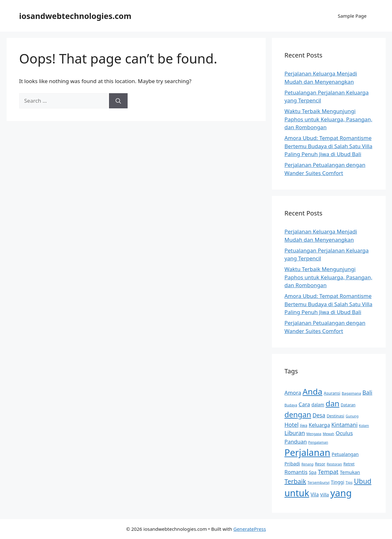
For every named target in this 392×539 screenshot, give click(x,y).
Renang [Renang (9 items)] (307, 464)
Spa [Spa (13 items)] (313, 472)
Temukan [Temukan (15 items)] (350, 472)
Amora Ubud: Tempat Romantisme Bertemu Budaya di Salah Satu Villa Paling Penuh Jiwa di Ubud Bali (329, 146)
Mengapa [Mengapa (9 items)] (314, 434)
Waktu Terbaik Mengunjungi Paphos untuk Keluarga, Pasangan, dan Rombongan (329, 119)
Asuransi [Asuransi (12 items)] (332, 393)
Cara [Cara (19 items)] (304, 404)
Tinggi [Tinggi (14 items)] (338, 482)
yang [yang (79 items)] (341, 493)
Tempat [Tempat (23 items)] (328, 472)
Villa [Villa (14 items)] (325, 495)
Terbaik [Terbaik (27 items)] (296, 481)
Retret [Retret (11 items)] (349, 464)
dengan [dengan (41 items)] (298, 415)
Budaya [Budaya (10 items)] (291, 405)
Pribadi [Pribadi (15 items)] (292, 463)
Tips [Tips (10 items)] (349, 482)
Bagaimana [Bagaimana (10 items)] (351, 393)
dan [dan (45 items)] (333, 403)
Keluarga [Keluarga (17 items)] (319, 425)
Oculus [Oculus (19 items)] (344, 433)
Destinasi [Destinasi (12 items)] (335, 416)
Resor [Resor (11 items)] (320, 464)
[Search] (118, 101)
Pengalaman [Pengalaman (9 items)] (318, 442)
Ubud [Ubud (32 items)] (362, 481)
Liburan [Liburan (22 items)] (295, 433)
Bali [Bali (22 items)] (367, 392)
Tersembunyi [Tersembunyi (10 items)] (319, 482)
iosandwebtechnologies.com (75, 16)
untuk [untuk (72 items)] (297, 493)
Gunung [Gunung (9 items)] (352, 416)
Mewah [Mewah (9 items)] (329, 434)
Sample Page (352, 16)
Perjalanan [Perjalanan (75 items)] (308, 452)
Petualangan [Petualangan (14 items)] (345, 454)
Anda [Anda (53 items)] (313, 391)
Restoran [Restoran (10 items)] (334, 464)
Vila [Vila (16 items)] (315, 495)
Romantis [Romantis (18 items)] (296, 472)
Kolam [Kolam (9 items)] (364, 426)
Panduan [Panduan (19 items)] (296, 442)
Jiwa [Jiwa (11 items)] (304, 425)
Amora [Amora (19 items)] (293, 393)
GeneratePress (250, 529)
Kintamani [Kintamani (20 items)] (344, 425)
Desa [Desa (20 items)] (319, 415)
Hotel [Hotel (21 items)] (292, 425)
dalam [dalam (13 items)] (318, 405)
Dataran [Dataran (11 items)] (348, 405)
